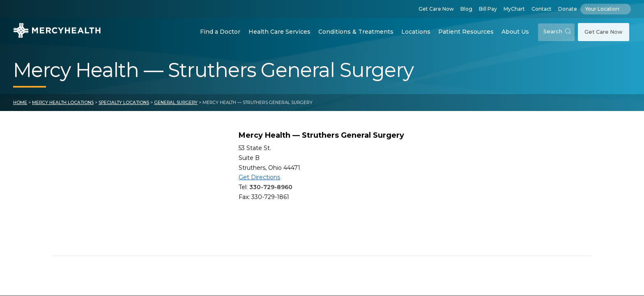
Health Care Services (279, 32)
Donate (568, 9)
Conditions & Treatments (356, 32)
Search (557, 31)
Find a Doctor (220, 32)
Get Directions (259, 177)
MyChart (514, 9)
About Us (515, 32)
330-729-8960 (271, 187)
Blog (466, 9)
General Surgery (176, 103)
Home (20, 103)
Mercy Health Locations (63, 103)
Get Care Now (436, 9)
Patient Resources (466, 32)
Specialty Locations (124, 103)
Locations (416, 32)
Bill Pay (488, 9)
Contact (542, 9)
